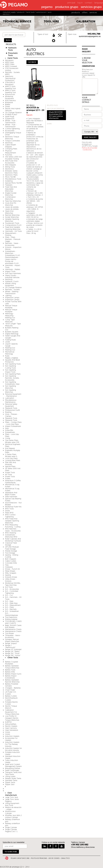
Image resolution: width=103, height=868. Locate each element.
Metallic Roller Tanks (13, 778)
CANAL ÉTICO (65, 858)
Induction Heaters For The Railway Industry (12, 744)
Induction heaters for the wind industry (13, 749)
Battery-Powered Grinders (12, 685)
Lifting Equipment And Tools (12, 804)
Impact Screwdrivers (13, 426)
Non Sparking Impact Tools (10, 371)
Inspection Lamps (12, 298)
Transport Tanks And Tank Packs (13, 773)
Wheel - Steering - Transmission (12, 293)
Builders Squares (12, 332)
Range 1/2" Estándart (13, 649)
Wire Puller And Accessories (11, 162)
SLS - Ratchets (11, 609)
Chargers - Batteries (13, 688)
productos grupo (67, 7)
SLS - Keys (9, 601)
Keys (7, 428)
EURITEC (9, 722)
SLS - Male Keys (11, 603)
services (93, 12)
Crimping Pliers (11, 149)
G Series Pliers (11, 454)
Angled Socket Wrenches (11, 194)
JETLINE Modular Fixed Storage (12, 548)
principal (71, 3)
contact (88, 3)
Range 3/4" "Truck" (12, 653)
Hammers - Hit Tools (13, 231)
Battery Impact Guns (13, 674)
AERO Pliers (10, 64)
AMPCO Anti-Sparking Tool (10, 87)
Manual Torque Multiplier (11, 307)
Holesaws (9, 567)
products (76, 12)
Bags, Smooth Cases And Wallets (13, 626)
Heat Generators (12, 730)
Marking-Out (10, 348)
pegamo (47, 7)
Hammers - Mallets (13, 269)
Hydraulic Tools (12, 49)
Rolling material (11, 619)
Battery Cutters (11, 696)
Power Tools (10, 472)
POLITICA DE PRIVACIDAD (39, 858)
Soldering (9, 181)
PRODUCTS (11, 44)
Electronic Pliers (11, 175)
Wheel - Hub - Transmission (11, 122)
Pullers (8, 479)
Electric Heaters (11, 726)
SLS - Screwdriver (12, 611)
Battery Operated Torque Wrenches (12, 667)
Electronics (9, 169)
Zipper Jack (10, 784)
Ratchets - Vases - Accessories (12, 244)
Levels (8, 342)
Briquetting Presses (13, 768)
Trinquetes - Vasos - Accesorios (13, 636)
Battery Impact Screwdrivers (11, 677)
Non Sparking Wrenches (10, 387)
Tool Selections (11, 617)
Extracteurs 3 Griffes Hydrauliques (13, 482)
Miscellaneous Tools (13, 179)
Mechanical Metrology (10, 353)
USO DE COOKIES (54, 858)
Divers (8, 107)
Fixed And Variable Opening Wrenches (13, 228)
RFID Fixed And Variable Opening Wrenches (12, 521)
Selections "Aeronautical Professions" (10, 78)
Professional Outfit (12, 410)
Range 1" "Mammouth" (10, 646)
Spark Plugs (10, 117)
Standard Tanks (11, 780)
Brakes (8, 104)
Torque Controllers (13, 141)
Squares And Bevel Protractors (12, 361)
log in (80, 3)
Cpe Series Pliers (12, 440)
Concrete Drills (11, 563)
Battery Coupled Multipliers (12, 663)
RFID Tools (9, 509)
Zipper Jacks (10, 782)
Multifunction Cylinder (10, 812)
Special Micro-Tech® (13, 183)
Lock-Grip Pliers (11, 458)
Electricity (9, 143)
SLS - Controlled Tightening (12, 592)
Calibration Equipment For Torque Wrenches (12, 712)
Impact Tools (10, 271)
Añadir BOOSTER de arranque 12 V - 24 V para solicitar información (56, 115)
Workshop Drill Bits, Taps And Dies (13, 584)
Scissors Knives (11, 577)
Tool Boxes (9, 633)
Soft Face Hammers (13, 273)
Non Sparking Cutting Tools (10, 367)
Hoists (8, 732)
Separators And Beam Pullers (11, 494)
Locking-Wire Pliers (13, 460)
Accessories (10, 131)
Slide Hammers (11, 497)
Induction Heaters (12, 736)
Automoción (10, 94)
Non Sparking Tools (13, 364)
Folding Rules (10, 340)
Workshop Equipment (9, 97)
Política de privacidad (90, 148)
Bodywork (9, 102)
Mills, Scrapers (11, 573)
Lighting (8, 296)
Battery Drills (10, 672)
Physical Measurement (11, 152)
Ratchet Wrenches (12, 215)
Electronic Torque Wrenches (12, 138)
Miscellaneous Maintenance (11, 401)
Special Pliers (10, 466)
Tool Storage (10, 553)
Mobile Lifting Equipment (10, 284)
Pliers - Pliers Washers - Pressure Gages (13, 239)
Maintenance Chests (13, 629)
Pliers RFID (9, 513)
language (99, 3)
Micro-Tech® (10, 177)
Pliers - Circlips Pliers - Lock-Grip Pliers (13, 423)
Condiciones (87, 150)
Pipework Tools (11, 408)
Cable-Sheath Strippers (11, 146)
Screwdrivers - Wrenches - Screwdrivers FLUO (13, 253)
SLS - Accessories (12, 589)
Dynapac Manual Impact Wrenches (12, 640)
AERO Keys (9, 62)
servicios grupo (91, 7)
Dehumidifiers (11, 724)
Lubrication (10, 398)
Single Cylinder (11, 827)
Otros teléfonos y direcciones (83, 847)
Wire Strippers (11, 165)
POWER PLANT (11, 115)
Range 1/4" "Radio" (12, 651)
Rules (7, 356)
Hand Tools (13, 58)
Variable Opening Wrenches (12, 220)
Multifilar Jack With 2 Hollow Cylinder (13, 816)
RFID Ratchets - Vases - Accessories (13, 530)
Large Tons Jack (12, 797)
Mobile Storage (11, 551)
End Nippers (10, 448)
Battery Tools (10, 670)
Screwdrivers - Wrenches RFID (11, 536)
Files (7, 565)
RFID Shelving (11, 533)
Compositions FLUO (13, 225)
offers (85, 12)
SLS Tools (9, 587)
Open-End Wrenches (9, 212)
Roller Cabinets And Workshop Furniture (13, 540)
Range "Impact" (11, 643)
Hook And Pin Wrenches (11, 204)
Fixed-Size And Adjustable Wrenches (11, 189)
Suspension (10, 119)
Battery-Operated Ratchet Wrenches (12, 681)
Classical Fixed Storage (11, 544)
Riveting (8, 412)
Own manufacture (11, 794)
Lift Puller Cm (11, 692)
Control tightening (12, 129)
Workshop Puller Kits (13, 507)
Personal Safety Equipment (11, 405)
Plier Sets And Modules (11, 463)
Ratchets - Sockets (12, 289)
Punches (9, 155)
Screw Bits (9, 430)
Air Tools (9, 474)
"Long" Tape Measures (10, 321)
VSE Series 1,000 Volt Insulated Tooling (13, 158)
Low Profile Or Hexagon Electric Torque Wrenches (12, 718)
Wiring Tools (10, 167)
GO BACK (32, 62)
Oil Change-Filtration (13, 113)
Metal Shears (10, 571)
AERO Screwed (11, 66)
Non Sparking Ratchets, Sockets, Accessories (12, 378)
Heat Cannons (11, 728)
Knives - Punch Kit (12, 569)
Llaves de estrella (12, 207)
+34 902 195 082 (80, 845)
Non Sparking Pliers (13, 374)
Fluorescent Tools (12, 223)
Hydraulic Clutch (12, 281)
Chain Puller (10, 690)
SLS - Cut (9, 595)
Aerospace (9, 60)
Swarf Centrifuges (12, 770)
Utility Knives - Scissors (11, 580)
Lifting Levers (10, 776)
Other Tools (13, 658)
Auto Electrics (10, 100)
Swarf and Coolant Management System (13, 765)
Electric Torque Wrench (11, 707)
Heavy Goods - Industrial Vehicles (12, 276)
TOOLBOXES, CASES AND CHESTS (13, 622)
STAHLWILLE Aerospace (10, 83)
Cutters (8, 694)
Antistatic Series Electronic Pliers (11, 172)
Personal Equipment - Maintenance (13, 395)
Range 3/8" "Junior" (13, 655)
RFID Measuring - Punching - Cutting (13, 526)
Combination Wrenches (10, 198)
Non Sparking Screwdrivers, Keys (12, 383)
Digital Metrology (12, 334)
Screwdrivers (10, 432)
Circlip (8, 438)
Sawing (8, 575)
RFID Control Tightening (10, 516)
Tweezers (9, 185)
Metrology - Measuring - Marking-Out (10, 316)
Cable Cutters (11, 561)
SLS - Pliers (9, 607)
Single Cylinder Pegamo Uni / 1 (11, 830)
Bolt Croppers (11, 559)
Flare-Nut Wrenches (13, 201)
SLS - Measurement (13, 605)
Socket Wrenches (12, 217)
